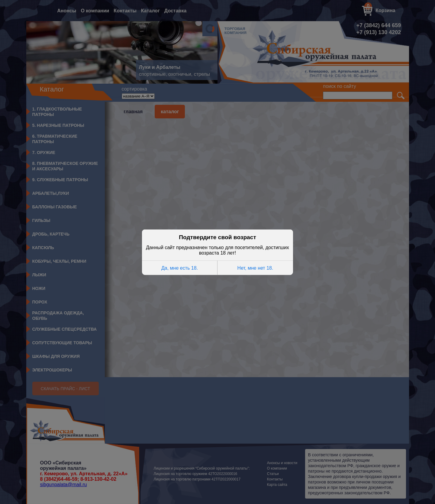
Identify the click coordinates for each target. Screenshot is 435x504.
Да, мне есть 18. (180, 267)
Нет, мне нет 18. (255, 267)
